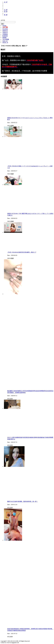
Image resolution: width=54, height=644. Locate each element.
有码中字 (5, 31)
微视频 (4, 38)
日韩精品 (5, 34)
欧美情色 (5, 36)
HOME (4, 26)
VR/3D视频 (6, 39)
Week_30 (5, 41)
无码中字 (5, 32)
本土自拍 (5, 29)
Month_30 (5, 42)
